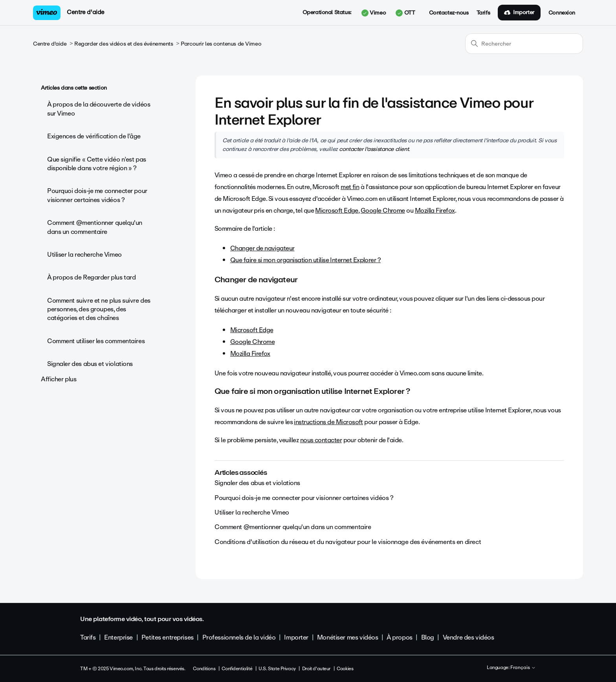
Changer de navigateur (262, 248)
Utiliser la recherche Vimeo (84, 255)
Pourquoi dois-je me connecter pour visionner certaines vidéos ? (97, 195)
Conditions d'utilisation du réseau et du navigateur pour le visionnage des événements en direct (348, 542)
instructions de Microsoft (328, 422)
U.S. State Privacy (277, 669)
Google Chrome (383, 210)
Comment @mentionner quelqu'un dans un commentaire (95, 227)
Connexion (562, 13)
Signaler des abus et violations (90, 364)
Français (523, 668)
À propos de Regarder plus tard (91, 277)
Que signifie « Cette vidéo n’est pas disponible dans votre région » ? (97, 164)
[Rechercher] (524, 44)
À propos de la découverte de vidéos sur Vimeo (99, 109)
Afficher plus (59, 379)
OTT (405, 13)
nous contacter (321, 440)
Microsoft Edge (336, 210)
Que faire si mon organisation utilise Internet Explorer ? (305, 260)
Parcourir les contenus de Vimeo (221, 44)
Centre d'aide (86, 12)
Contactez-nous (449, 13)
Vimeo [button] (374, 13)
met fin (350, 187)
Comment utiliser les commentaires (96, 341)
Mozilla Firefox (435, 210)
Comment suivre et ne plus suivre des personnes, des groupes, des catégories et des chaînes (99, 309)
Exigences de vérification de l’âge (94, 136)
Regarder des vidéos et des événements (124, 44)
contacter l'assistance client (374, 149)
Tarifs (483, 13)
